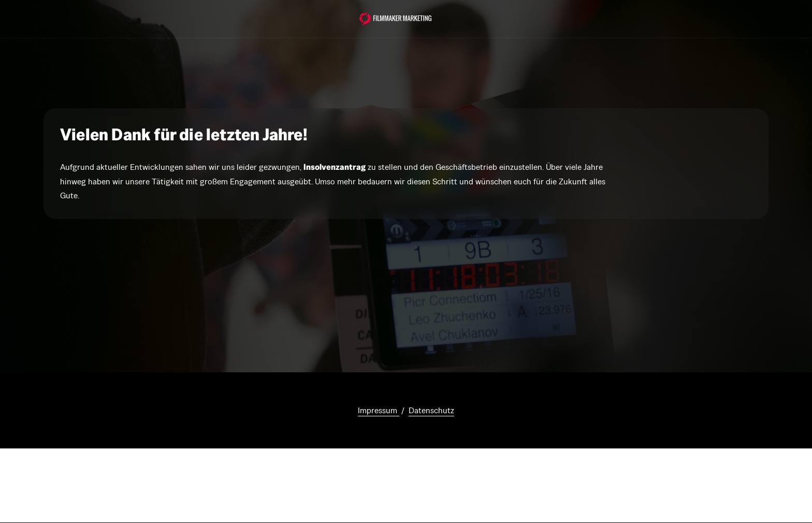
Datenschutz (431, 410)
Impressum (379, 410)
